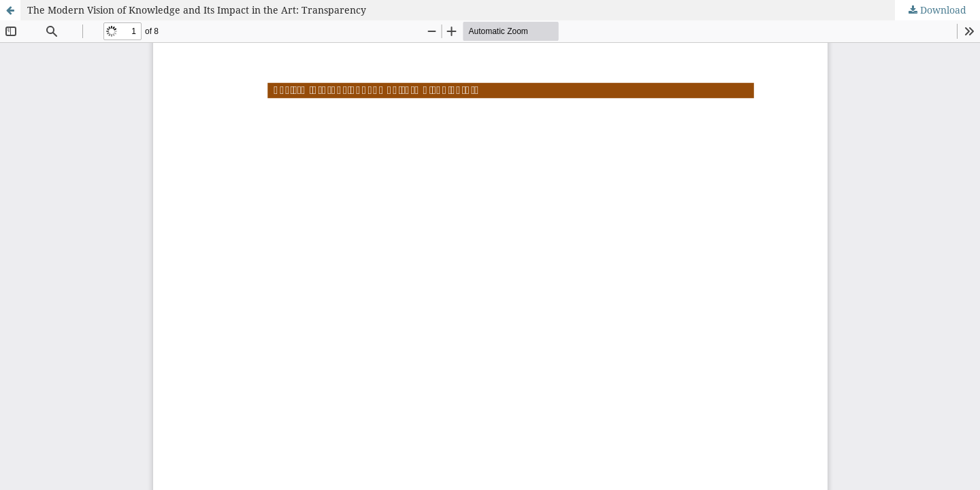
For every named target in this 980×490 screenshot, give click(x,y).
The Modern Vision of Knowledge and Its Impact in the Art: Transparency (197, 10)
